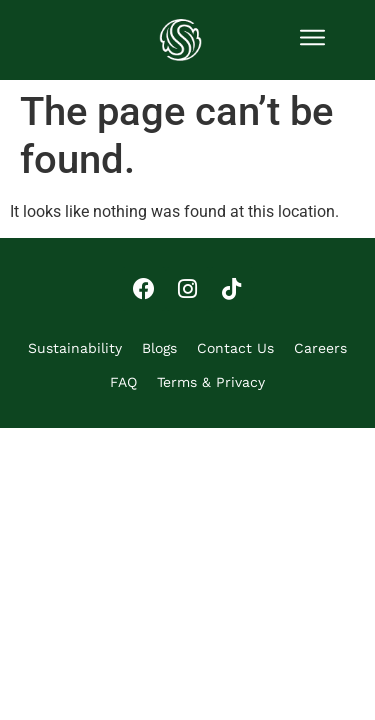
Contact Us (235, 348)
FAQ (123, 382)
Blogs (159, 348)
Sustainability (75, 348)
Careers (320, 348)
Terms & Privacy (211, 382)
